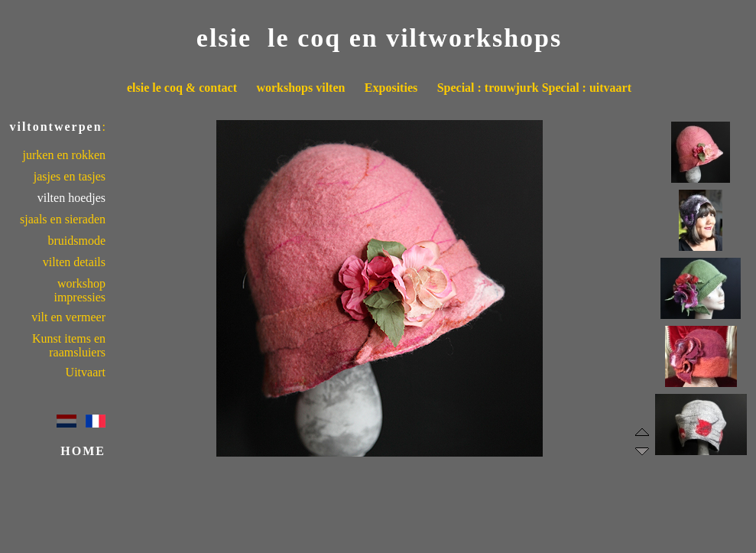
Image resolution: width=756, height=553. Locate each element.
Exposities (391, 88)
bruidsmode (76, 241)
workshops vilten (300, 88)
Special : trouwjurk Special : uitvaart (534, 88)
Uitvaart (86, 372)
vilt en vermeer (68, 317)
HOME (83, 451)
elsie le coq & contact (182, 88)
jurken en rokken (64, 155)
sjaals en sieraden (63, 219)
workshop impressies (79, 290)
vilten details (74, 262)
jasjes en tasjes (70, 176)
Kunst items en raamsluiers (69, 345)
